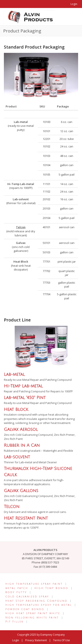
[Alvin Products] (29, 16)
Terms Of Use (61, 640)
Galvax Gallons (21, 491)
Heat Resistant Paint (26, 518)
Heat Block (16, 409)
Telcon (12, 507)
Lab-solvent (17, 457)
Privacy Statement (36, 640)
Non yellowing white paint (32, 618)
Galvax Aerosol (21, 429)
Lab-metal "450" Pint (25, 398)
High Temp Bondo (51, 588)
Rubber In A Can (22, 445)
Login (74, 4)
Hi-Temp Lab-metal (23, 386)
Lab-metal (14, 374)
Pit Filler (14, 622)
